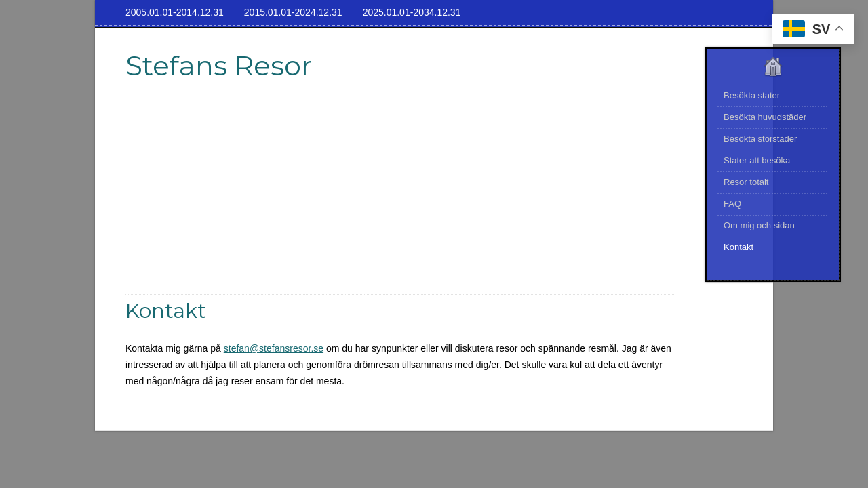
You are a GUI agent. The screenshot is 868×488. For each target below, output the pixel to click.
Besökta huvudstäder (765, 117)
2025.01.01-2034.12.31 (412, 12)
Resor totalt (746, 182)
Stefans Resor (219, 65)
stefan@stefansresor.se (274, 348)
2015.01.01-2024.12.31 (293, 12)
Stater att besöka (757, 160)
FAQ (732, 204)
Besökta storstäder (760, 139)
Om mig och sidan (759, 225)
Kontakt (738, 247)
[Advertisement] (400, 198)
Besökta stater (752, 95)
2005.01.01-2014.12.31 (175, 12)
